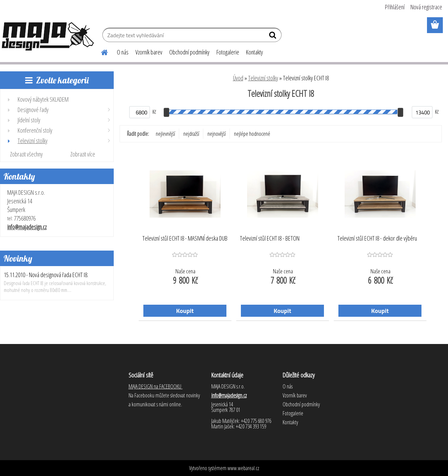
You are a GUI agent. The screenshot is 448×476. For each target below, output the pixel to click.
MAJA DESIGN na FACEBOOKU (156, 386)
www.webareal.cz (243, 468)
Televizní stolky (263, 78)
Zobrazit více (83, 154)
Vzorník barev (149, 52)
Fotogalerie (228, 52)
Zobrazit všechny (26, 154)
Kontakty (254, 52)
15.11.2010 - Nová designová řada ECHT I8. (46, 275)
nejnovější (217, 134)
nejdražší (191, 134)
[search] (273, 37)
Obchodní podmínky (189, 52)
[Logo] (47, 36)
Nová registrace (426, 7)
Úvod (238, 78)
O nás (123, 52)
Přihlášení (395, 7)
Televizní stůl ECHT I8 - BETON (270, 239)
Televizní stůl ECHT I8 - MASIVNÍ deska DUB (185, 239)
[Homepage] (100, 51)
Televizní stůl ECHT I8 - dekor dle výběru (377, 239)
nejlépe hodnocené (252, 134)
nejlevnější (165, 134)
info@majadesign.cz (27, 227)
